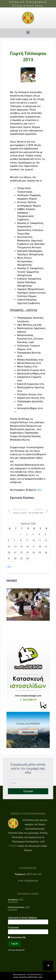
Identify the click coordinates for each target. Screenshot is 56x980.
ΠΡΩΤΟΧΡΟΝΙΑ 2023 (19, 907)
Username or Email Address (22, 918)
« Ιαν (9, 567)
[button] (28, 32)
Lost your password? (16, 950)
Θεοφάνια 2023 (16, 900)
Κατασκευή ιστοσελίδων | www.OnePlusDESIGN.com (28, 976)
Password (13, 928)
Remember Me (17, 937)
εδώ (39, 490)
